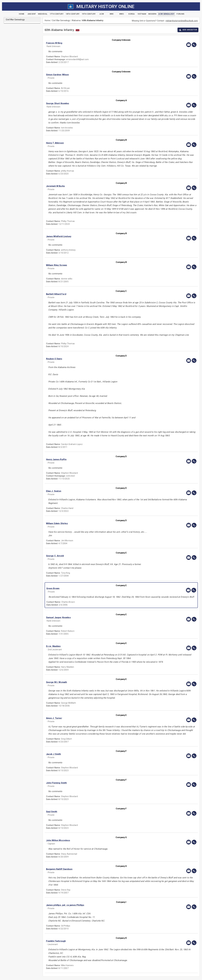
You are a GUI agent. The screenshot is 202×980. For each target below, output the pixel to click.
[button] (99, 43)
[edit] (194, 45)
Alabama (76, 20)
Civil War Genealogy (61, 20)
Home (47, 20)
